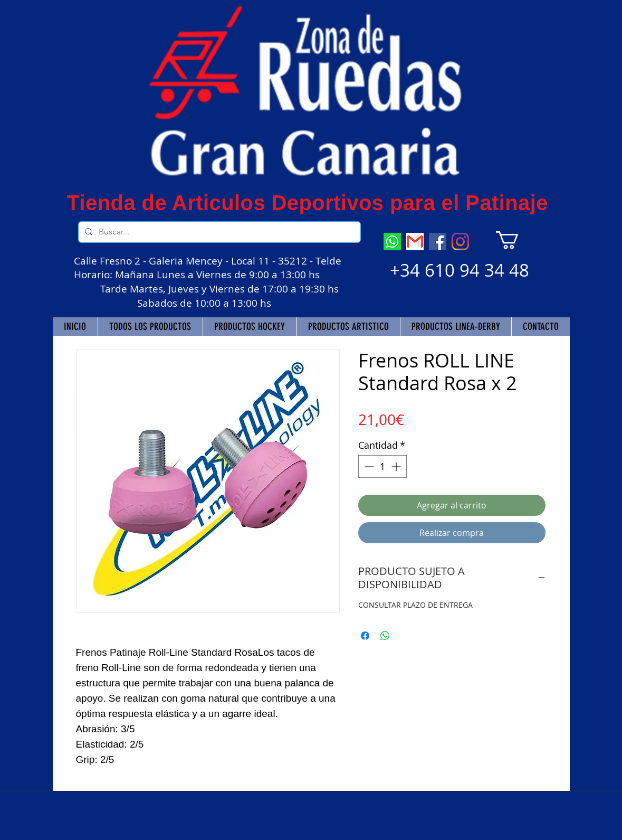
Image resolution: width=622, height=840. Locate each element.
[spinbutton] (382, 466)
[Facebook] (438, 242)
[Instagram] (460, 242)
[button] (518, 240)
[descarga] (415, 242)
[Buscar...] (218, 232)
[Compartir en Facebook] (365, 636)
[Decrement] (368, 466)
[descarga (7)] (392, 242)
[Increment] (397, 466)
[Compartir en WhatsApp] (385, 636)
